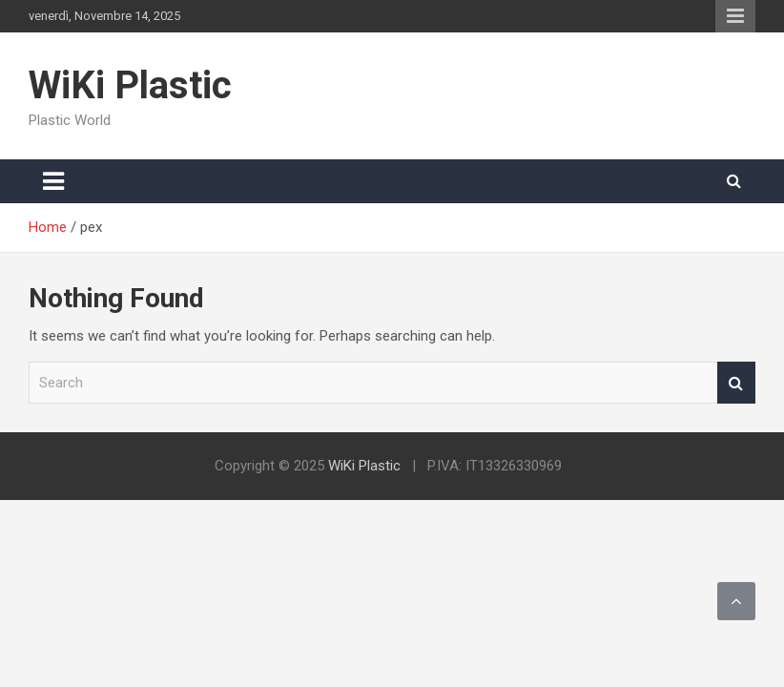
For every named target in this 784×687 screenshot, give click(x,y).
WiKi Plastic (130, 85)
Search (736, 383)
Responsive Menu (735, 16)
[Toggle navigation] (53, 181)
